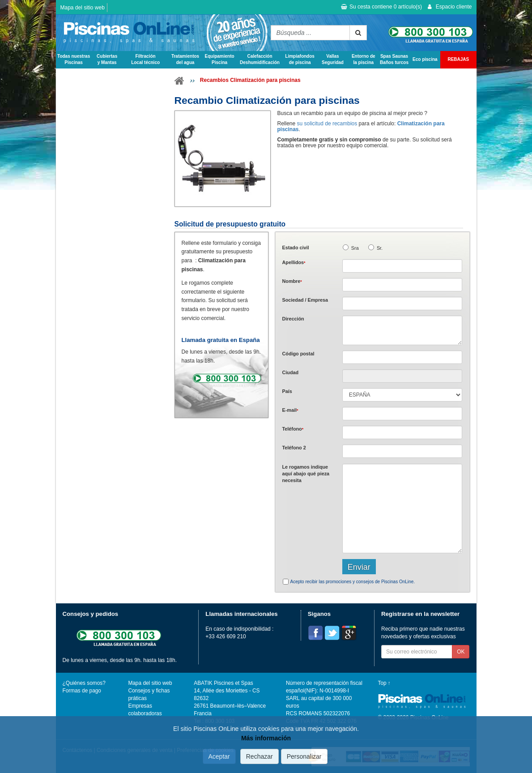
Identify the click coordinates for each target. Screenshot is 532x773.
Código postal (298, 354)
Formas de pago (82, 691)
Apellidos (294, 262)
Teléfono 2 (294, 448)
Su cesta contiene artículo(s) (381, 7)
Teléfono (293, 429)
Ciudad (291, 372)
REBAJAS (458, 59)
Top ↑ (384, 683)
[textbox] (402, 357)
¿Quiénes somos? (84, 683)
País (287, 391)
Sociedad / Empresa (305, 300)
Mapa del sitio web (83, 8)
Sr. (380, 248)
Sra (355, 248)
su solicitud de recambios (327, 124)
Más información (266, 738)
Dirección (293, 319)
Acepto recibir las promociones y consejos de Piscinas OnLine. (353, 582)
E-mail (290, 410)
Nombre (292, 281)
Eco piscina (425, 59)
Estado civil (296, 248)
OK (461, 652)
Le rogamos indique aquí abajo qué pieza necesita (306, 474)
